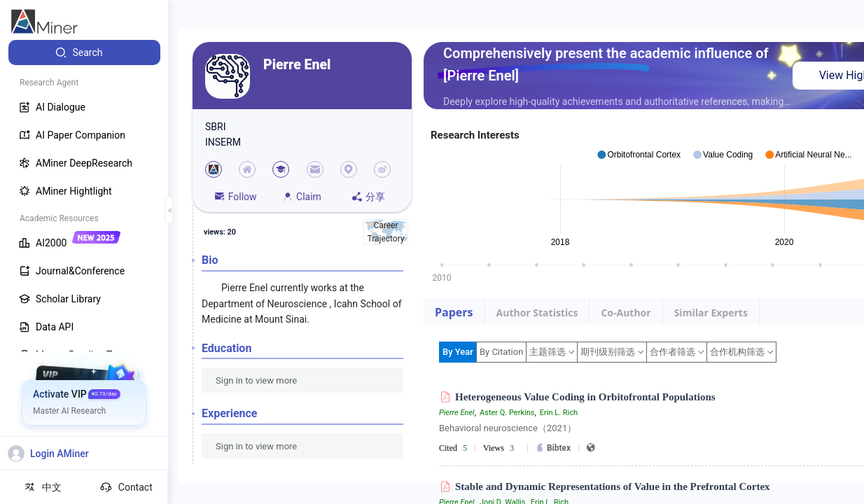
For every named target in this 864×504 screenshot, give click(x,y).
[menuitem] (84, 52)
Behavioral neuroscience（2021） (508, 428)
